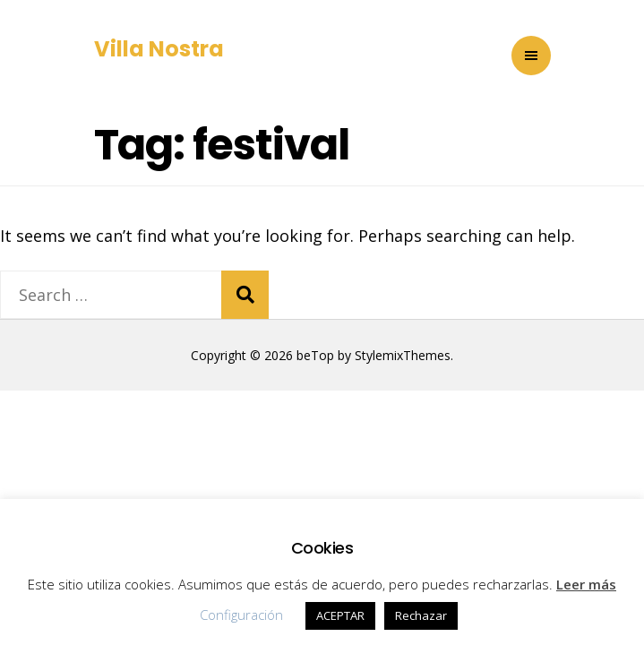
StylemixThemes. (404, 355)
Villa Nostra (159, 49)
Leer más (586, 584)
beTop (313, 355)
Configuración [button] (241, 615)
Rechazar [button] (421, 615)
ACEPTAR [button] (340, 615)
